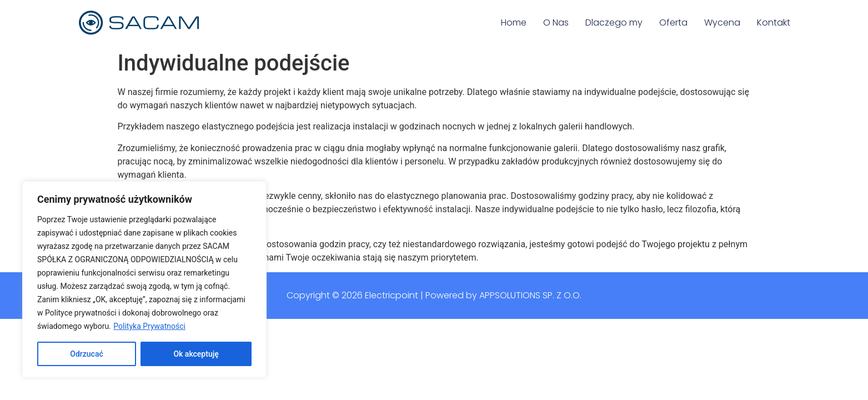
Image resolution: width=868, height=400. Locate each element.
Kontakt (774, 22)
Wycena (722, 22)
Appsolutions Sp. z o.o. (530, 295)
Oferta (673, 22)
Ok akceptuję (196, 354)
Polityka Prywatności (149, 326)
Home (514, 22)
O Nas (556, 22)
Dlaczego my (614, 22)
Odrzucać (86, 354)
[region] (144, 279)
